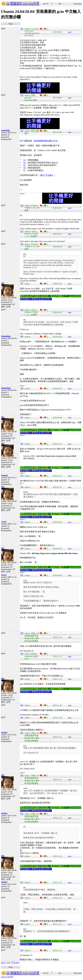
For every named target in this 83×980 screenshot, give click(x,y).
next (17, 963)
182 (22, 95)
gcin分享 (34, 4)
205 (22, 814)
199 (22, 654)
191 (22, 417)
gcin (25, 4)
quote (70, 32)
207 (22, 882)
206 (22, 856)
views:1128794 (7, 977)
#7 (24, 170)
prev (3, 963)
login (75, 4)
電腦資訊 (16, 4)
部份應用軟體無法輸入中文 (46, 141)
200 (22, 679)
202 (22, 717)
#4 (24, 163)
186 (22, 244)
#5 (24, 165)
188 (22, 310)
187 (22, 283)
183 (22, 131)
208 (22, 898)
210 (22, 950)
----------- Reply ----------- (11, 24)
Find (60, 4)
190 (22, 388)
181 (22, 29)
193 (22, 476)
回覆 (26, 141)
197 (22, 575)
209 (22, 924)
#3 (24, 160)
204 (22, 775)
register (79, 4)
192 (22, 444)
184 (22, 205)
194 (22, 487)
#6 (24, 168)
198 (22, 633)
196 (22, 548)
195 (22, 522)
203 (22, 733)
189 (22, 336)
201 (22, 705)
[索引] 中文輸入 (47, 175)
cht (8, 4)
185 (22, 231)
